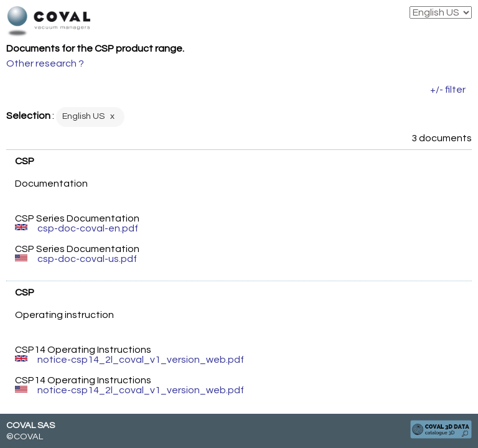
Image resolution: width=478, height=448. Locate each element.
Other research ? (45, 63)
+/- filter (448, 90)
